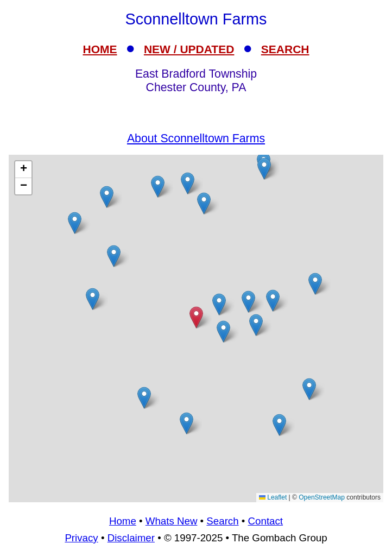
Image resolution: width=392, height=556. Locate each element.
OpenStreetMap (322, 497)
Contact (265, 521)
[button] (144, 398)
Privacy (81, 538)
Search (222, 521)
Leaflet (273, 497)
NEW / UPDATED (189, 49)
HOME (100, 49)
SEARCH (285, 49)
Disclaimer (131, 538)
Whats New (172, 521)
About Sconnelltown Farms (196, 138)
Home (123, 521)
